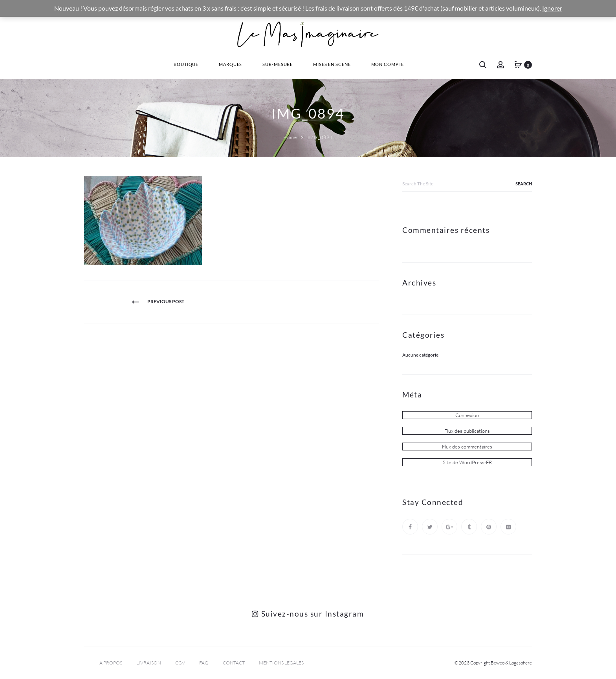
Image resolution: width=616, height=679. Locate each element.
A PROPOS (111, 663)
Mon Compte (388, 64)
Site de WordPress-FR (467, 462)
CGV (180, 663)
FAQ (204, 663)
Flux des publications (467, 431)
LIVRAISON (149, 663)
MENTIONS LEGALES (281, 663)
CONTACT (234, 663)
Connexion (467, 415)
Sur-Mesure (278, 64)
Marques (230, 64)
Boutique (186, 64)
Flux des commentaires (467, 447)
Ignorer (552, 8)
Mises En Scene (332, 64)
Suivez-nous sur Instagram (308, 614)
